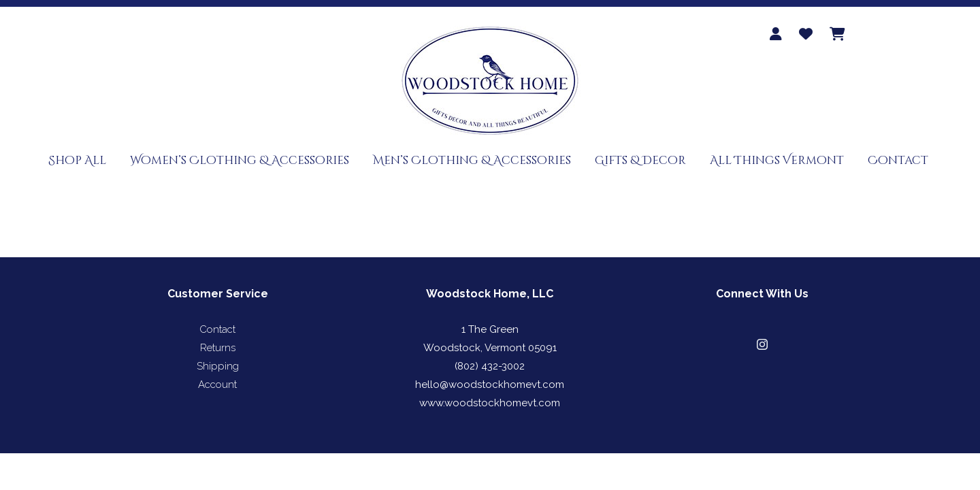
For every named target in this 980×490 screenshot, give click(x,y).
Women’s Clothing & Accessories (240, 160)
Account (217, 385)
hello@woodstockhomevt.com (490, 385)
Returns (218, 348)
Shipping (218, 366)
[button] (762, 344)
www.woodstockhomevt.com (490, 403)
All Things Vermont (777, 160)
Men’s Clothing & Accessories (472, 160)
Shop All (77, 160)
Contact (898, 160)
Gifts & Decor (640, 160)
